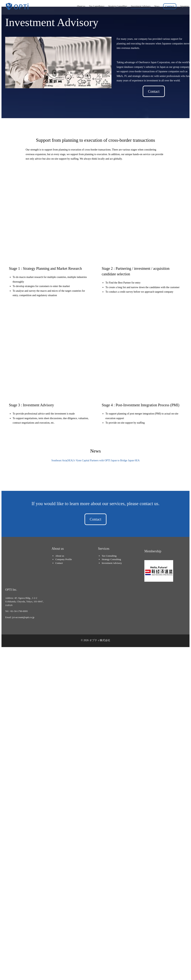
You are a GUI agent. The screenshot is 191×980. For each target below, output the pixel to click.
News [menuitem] (157, 6)
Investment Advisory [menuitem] (141, 6)
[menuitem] (170, 6)
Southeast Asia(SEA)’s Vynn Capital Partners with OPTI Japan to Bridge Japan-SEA (96, 402)
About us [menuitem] (81, 6)
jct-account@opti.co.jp (23, 534)
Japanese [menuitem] (184, 6)
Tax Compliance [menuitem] (97, 6)
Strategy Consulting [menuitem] (118, 6)
